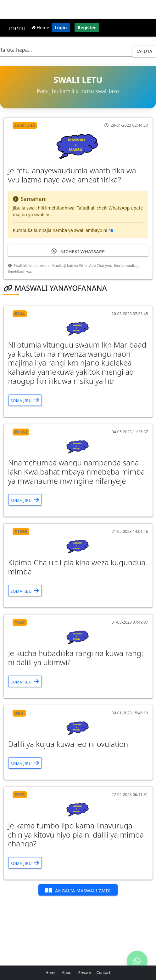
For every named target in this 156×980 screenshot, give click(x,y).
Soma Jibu (25, 400)
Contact (103, 973)
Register (87, 28)
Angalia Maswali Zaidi (78, 890)
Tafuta (144, 51)
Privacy (85, 973)
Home (40, 28)
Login (61, 28)
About (67, 973)
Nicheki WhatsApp (78, 251)
